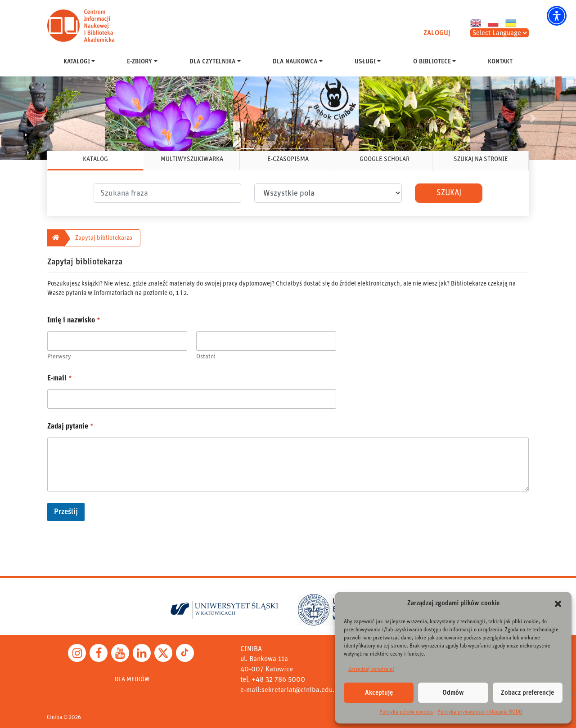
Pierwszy (59, 357)
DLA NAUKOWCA (295, 62)
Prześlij (66, 512)
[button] (557, 16)
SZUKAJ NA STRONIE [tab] (481, 159)
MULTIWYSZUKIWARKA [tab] (192, 159)
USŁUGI (365, 62)
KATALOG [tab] (95, 159)
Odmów (453, 693)
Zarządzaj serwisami (371, 669)
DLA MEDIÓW (132, 679)
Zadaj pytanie (70, 426)
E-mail (60, 378)
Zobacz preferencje (527, 693)
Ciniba (54, 717)
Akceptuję (379, 693)
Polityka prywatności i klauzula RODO (480, 712)
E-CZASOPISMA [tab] (288, 159)
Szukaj (449, 193)
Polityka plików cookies (406, 712)
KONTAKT (500, 62)
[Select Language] (499, 33)
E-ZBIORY (139, 62)
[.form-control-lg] (167, 193)
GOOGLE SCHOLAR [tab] (385, 159)
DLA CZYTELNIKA (212, 62)
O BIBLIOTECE (432, 62)
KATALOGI (77, 62)
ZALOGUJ (437, 33)
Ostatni (206, 357)
